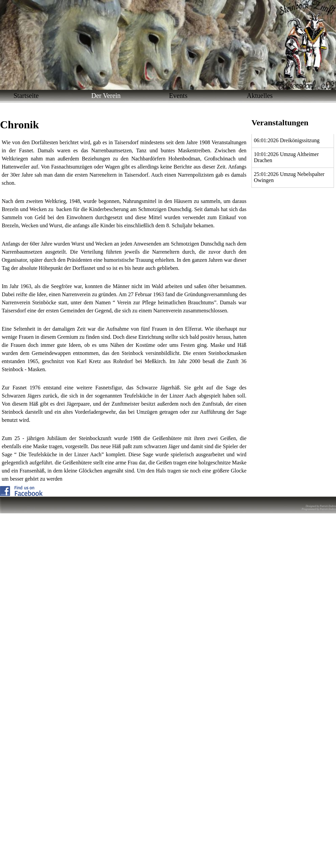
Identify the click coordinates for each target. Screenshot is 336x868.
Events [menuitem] (178, 96)
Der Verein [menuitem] (106, 96)
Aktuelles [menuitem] (260, 96)
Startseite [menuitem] (26, 96)
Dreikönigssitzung (300, 140)
